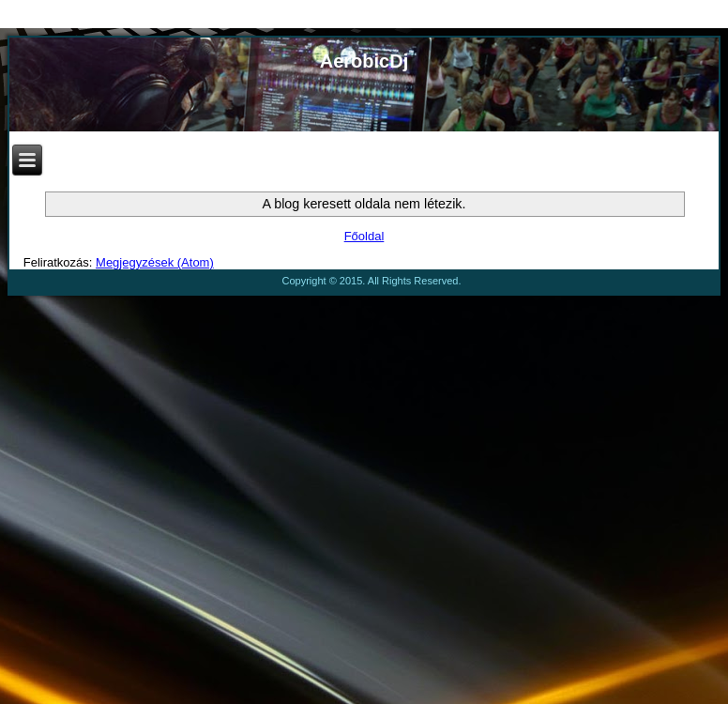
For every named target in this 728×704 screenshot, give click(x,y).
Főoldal (364, 236)
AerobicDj (364, 61)
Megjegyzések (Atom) (155, 262)
